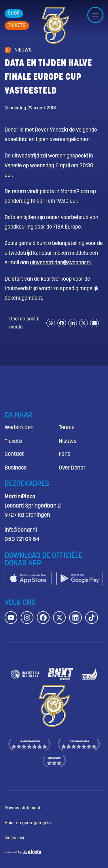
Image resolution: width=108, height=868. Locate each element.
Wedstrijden (19, 428)
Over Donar (72, 468)
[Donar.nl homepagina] (55, 25)
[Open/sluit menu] (95, 15)
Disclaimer (15, 838)
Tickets (13, 441)
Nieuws (68, 441)
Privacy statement (22, 808)
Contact (14, 454)
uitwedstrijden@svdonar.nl (60, 263)
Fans (65, 454)
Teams (67, 428)
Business (16, 468)
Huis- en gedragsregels (28, 823)
